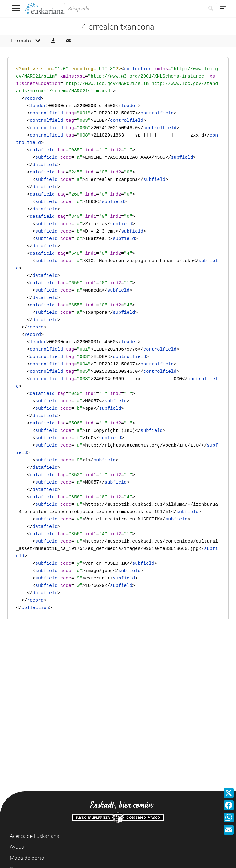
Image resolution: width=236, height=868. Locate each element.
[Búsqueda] (134, 9)
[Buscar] (211, 9)
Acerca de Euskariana (35, 836)
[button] (53, 41)
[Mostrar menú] (16, 8)
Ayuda (17, 847)
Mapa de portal (28, 858)
